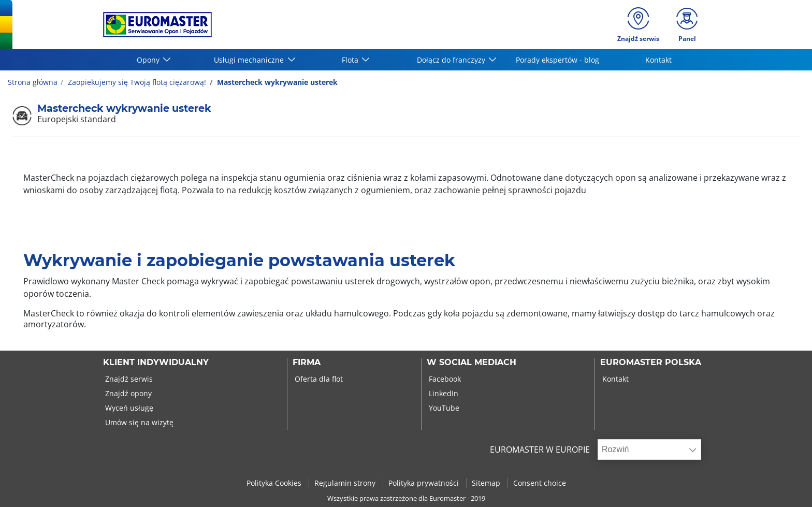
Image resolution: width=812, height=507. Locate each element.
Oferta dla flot (318, 379)
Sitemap (487, 483)
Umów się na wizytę (138, 422)
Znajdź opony (127, 393)
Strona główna (33, 82)
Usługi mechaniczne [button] (250, 60)
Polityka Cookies (275, 483)
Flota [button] (351, 60)
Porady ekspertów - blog (557, 60)
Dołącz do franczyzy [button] (452, 60)
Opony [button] (149, 60)
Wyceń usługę (128, 408)
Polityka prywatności (425, 483)
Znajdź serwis (128, 379)
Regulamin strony (346, 483)
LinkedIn (443, 393)
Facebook (444, 379)
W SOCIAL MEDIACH (472, 363)
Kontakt (658, 60)
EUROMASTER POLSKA (651, 363)
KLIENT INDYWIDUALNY (156, 363)
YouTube (443, 408)
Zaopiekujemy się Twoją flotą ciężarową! (136, 82)
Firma (307, 363)
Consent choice (540, 483)
